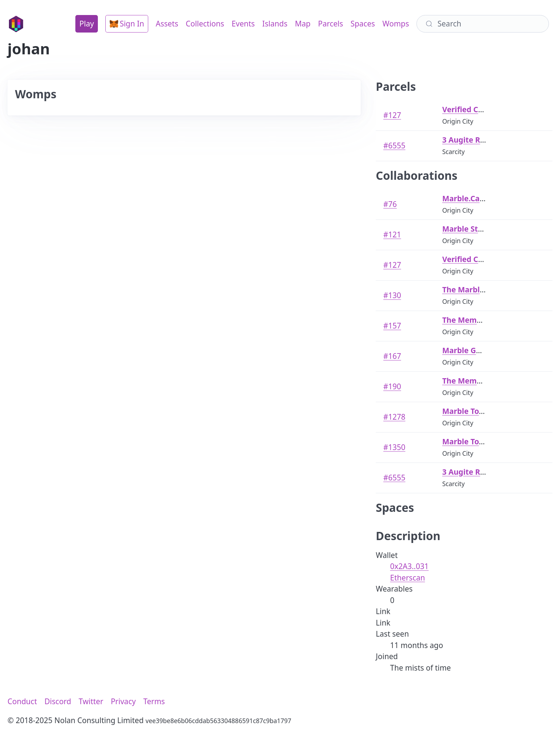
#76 (390, 204)
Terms (154, 701)
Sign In (127, 24)
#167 (392, 356)
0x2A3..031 (409, 566)
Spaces (363, 24)
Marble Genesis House (484, 350)
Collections (205, 24)
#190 (392, 386)
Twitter (91, 701)
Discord (58, 701)
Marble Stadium (472, 229)
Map (303, 24)
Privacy (123, 701)
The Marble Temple (478, 290)
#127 (392, 115)
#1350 (394, 447)
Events (243, 24)
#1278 (394, 417)
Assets (167, 24)
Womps (396, 24)
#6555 (394, 145)
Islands (275, 24)
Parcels (330, 24)
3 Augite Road (468, 140)
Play (87, 24)
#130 (392, 295)
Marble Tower (468, 411)
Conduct (22, 701)
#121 (392, 234)
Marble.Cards (467, 198)
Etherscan (407, 578)
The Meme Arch (471, 320)
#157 (392, 326)
